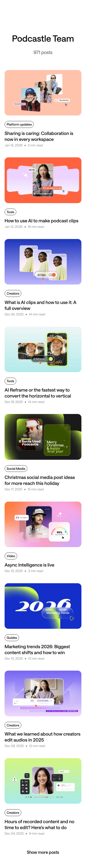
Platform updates (19, 124)
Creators (13, 293)
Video (11, 556)
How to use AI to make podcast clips (42, 220)
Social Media (16, 469)
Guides (12, 638)
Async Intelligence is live (29, 565)
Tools (10, 212)
